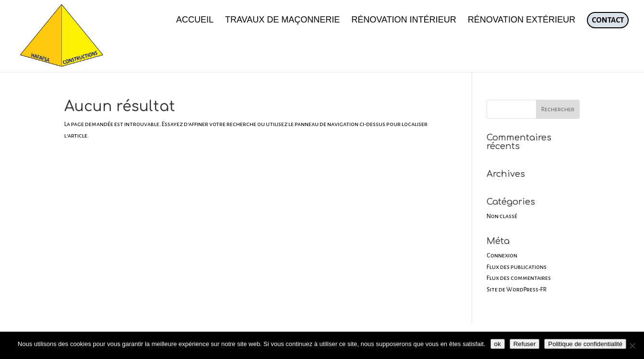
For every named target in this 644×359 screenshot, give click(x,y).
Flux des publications (517, 267)
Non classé (502, 216)
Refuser (525, 344)
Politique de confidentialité (585, 344)
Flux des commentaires (519, 278)
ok (498, 344)
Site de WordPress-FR (517, 290)
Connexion (502, 255)
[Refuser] (632, 346)
